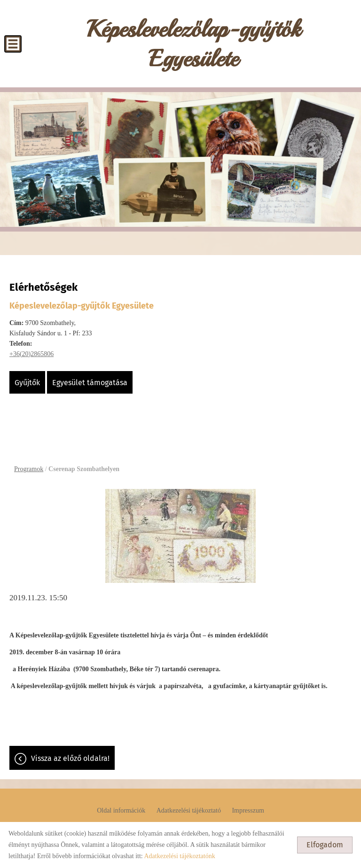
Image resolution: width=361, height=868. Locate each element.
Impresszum (248, 810)
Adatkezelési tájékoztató (189, 810)
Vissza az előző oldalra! (70, 758)
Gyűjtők (27, 383)
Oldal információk (121, 810)
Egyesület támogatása (90, 383)
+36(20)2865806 (31, 354)
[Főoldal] (193, 46)
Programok (29, 469)
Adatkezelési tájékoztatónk (179, 856)
